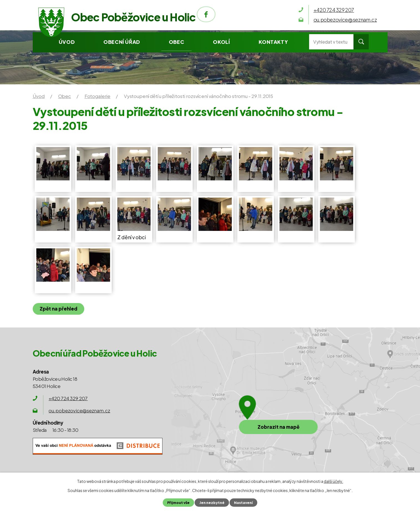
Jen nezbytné (212, 503)
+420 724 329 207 (68, 398)
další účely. (334, 481)
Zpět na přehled (58, 309)
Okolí (221, 42)
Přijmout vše (178, 503)
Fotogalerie (97, 96)
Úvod (67, 42)
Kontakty (273, 42)
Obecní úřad (122, 42)
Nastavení (243, 503)
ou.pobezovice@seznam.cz (79, 410)
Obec (176, 42)
